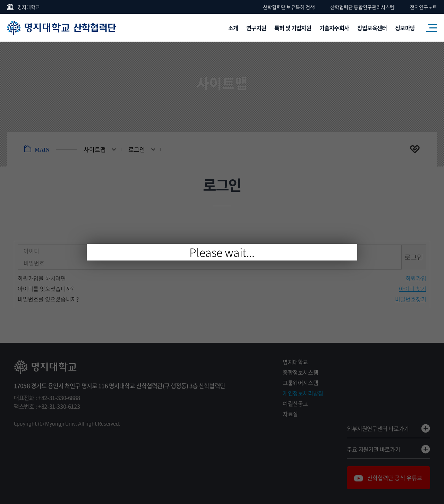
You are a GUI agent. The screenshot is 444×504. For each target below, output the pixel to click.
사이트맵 (428, 28)
